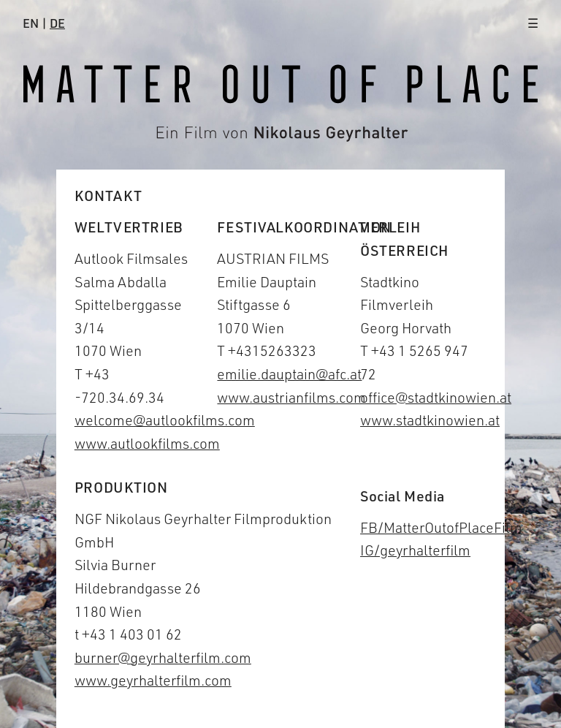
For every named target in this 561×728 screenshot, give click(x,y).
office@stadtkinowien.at (436, 397)
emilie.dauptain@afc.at (289, 374)
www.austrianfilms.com (291, 397)
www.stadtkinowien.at (430, 420)
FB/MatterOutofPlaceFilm (441, 527)
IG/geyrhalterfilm (415, 550)
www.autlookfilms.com (147, 443)
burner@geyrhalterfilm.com (163, 657)
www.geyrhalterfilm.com (153, 680)
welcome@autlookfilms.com (165, 420)
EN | (44, 23)
